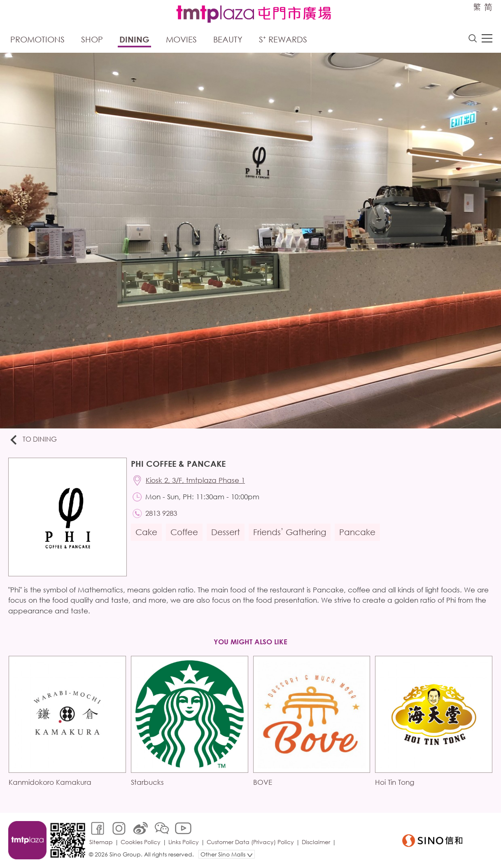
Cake (146, 532)
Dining (134, 39)
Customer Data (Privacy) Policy (250, 842)
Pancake (357, 532)
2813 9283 (161, 513)
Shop (92, 39)
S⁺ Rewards (283, 39)
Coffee (184, 532)
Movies (181, 39)
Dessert (226, 532)
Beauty (228, 39)
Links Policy (184, 842)
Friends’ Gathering (290, 532)
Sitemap (101, 842)
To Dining (33, 440)
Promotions (37, 39)
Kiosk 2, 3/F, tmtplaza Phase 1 (195, 480)
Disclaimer (316, 842)
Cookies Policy (141, 842)
